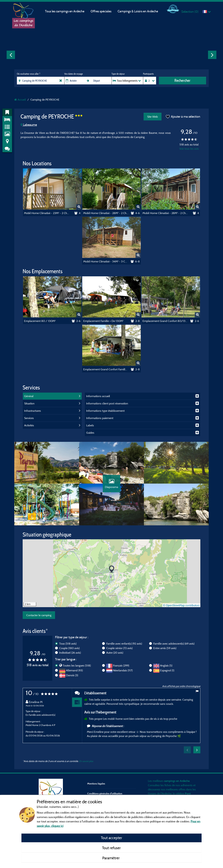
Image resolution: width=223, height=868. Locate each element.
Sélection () (190, 12)
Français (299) (121, 665)
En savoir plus (86, 761)
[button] (112, 569)
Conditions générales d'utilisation (105, 793)
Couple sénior (119, 648)
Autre (115, 653)
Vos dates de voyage (74, 74)
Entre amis (165, 648)
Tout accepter (111, 838)
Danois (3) (72, 675)
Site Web (153, 117)
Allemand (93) (74, 670)
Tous (68, 644)
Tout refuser (111, 848)
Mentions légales (96, 784)
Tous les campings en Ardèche (65, 11)
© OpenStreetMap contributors (181, 605)
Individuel (70, 653)
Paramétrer (111, 858)
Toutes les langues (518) (77, 665)
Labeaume (29, 125)
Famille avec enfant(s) (124, 644)
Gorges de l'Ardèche (160, 794)
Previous (11, 55)
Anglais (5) (166, 665)
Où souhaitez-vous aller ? (28, 74)
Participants (148, 74)
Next (212, 55)
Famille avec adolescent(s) (174, 644)
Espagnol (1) (167, 670)
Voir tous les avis (189, 149)
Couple (69, 648)
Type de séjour (118, 74)
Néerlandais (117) (123, 670)
